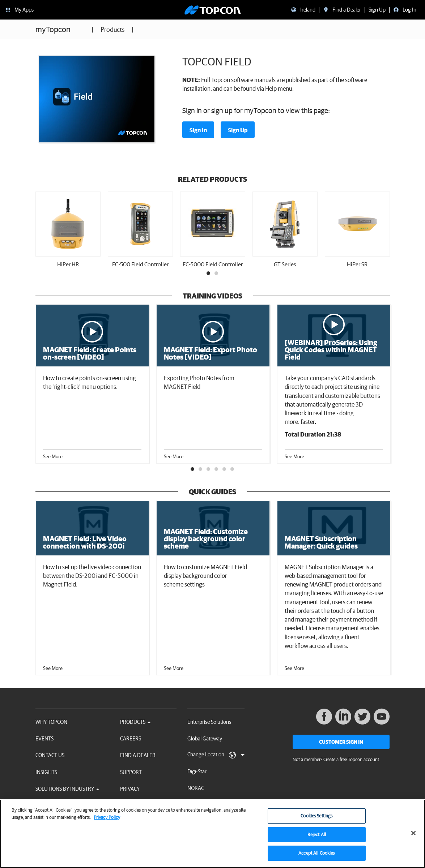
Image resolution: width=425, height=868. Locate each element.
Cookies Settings (316, 818)
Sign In (198, 130)
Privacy (130, 789)
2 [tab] (217, 274)
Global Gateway (205, 738)
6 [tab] (233, 469)
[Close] (413, 835)
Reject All (317, 836)
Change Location (216, 755)
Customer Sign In (341, 742)
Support (131, 772)
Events (44, 738)
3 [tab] (209, 469)
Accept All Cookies (316, 855)
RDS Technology (205, 805)
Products (112, 29)
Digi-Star (197, 771)
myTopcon (53, 29)
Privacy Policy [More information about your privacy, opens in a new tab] (107, 819)
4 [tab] (217, 469)
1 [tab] (209, 274)
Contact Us (50, 755)
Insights (46, 772)
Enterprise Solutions (209, 722)
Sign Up (238, 130)
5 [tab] (225, 469)
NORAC (196, 788)
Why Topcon (51, 722)
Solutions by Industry (67, 789)
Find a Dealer (138, 755)
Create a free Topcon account (351, 759)
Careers (131, 738)
